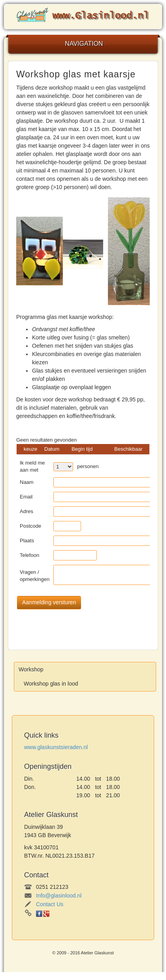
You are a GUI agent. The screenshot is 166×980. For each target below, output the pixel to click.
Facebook (39, 914)
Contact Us (50, 904)
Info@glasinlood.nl (59, 896)
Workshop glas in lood (51, 684)
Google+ (46, 914)
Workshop (31, 669)
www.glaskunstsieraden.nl (56, 747)
